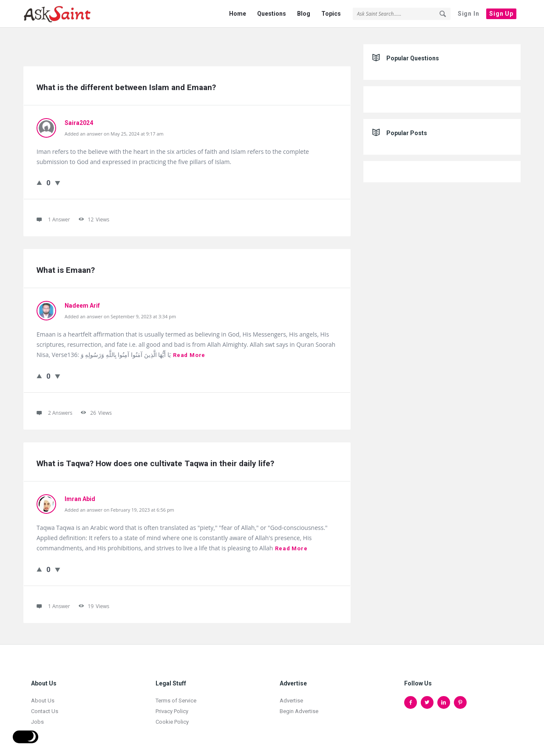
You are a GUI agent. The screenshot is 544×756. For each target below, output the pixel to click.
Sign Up (501, 14)
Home (238, 14)
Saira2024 (79, 118)
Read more (189, 350)
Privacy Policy (172, 706)
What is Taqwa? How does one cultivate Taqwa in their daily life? (155, 459)
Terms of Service (176, 696)
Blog (304, 14)
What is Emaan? (66, 265)
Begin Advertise (299, 706)
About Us (43, 696)
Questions (272, 14)
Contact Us (45, 706)
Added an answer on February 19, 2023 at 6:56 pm (119, 505)
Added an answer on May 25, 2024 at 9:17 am (114, 129)
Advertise (291, 696)
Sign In (469, 14)
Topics (331, 14)
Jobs (37, 717)
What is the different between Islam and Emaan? (126, 83)
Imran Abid (80, 494)
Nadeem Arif (82, 301)
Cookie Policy (172, 717)
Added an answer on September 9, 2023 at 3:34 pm (120, 312)
